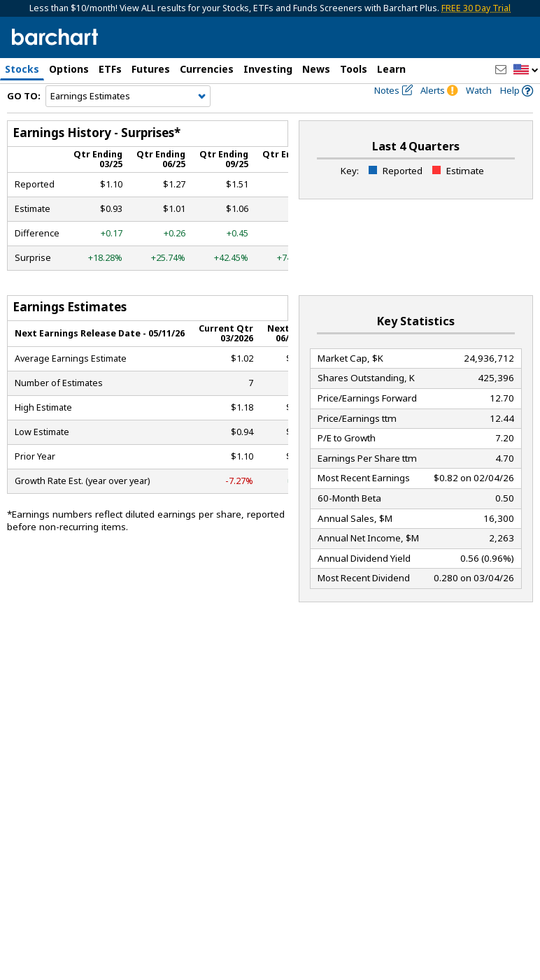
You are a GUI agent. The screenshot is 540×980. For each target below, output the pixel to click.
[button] (526, 70)
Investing (268, 69)
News (316, 69)
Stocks (22, 69)
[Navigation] (128, 120)
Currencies (207, 69)
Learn (391, 69)
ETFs (110, 69)
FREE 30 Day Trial (476, 8)
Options (69, 69)
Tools (354, 69)
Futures (151, 69)
